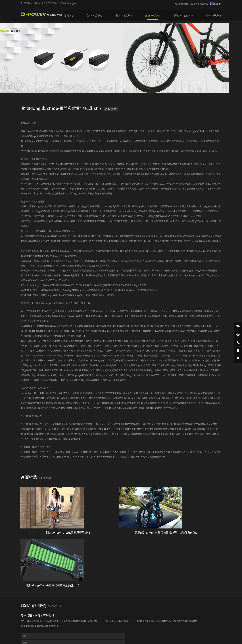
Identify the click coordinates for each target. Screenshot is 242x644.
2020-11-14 (114, 112)
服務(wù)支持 (155, 14)
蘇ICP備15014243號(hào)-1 (166, 629)
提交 (29, 615)
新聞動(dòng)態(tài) (184, 14)
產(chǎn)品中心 (98, 14)
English (216, 4)
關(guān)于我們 (127, 14)
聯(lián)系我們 (215, 14)
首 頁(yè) (73, 14)
